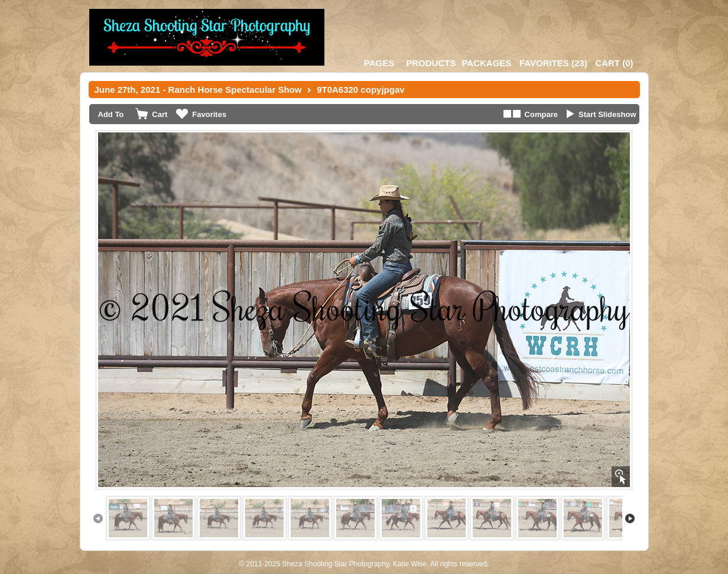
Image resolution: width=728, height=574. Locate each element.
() (553, 63)
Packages (486, 63)
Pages (379, 63)
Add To (111, 114)
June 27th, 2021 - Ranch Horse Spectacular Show (198, 90)
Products (431, 63)
